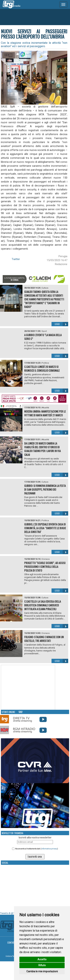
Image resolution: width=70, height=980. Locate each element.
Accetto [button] (42, 959)
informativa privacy (49, 849)
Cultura (45, 288)
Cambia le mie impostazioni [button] (42, 971)
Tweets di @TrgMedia (12, 913)
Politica (45, 363)
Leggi (61, 324)
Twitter (16, 259)
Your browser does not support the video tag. (28, 687)
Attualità (45, 408)
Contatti (12, 942)
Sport (44, 331)
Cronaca (46, 559)
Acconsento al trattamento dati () (37, 849)
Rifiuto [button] (42, 965)
